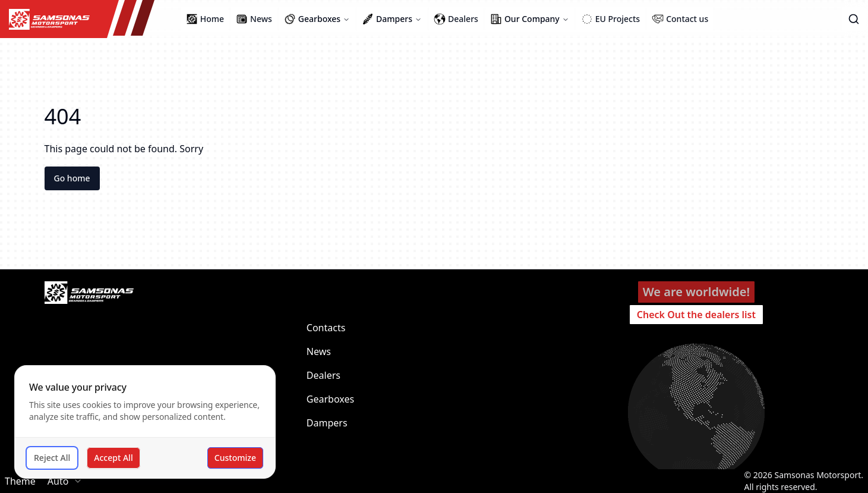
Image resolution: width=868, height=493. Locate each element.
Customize (235, 458)
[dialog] (145, 422)
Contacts (326, 328)
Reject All (52, 458)
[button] (854, 19)
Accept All (113, 458)
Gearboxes (330, 399)
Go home (72, 178)
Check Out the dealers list (696, 315)
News (319, 351)
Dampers (327, 423)
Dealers (323, 375)
